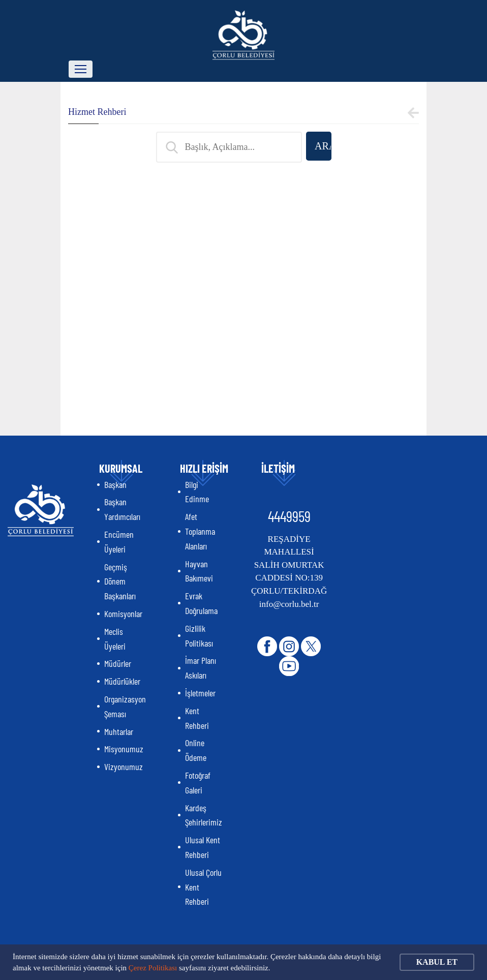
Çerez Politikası (153, 968)
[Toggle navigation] (81, 69)
